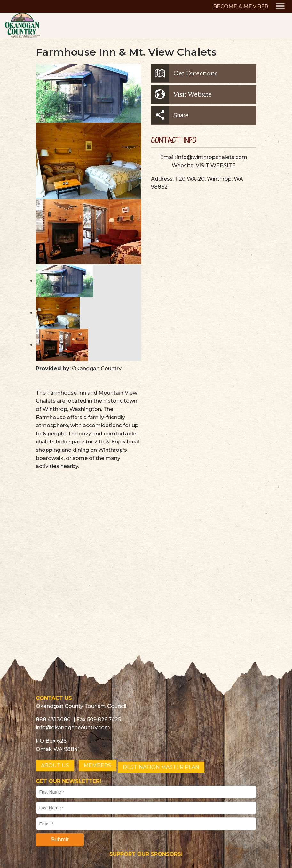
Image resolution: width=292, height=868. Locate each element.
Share (170, 115)
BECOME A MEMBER (241, 7)
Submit (59, 840)
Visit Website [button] (181, 94)
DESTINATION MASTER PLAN (161, 767)
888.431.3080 (53, 719)
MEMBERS (98, 766)
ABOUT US (55, 766)
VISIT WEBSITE (216, 165)
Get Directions (184, 73)
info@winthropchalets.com (212, 157)
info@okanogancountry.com (73, 727)
